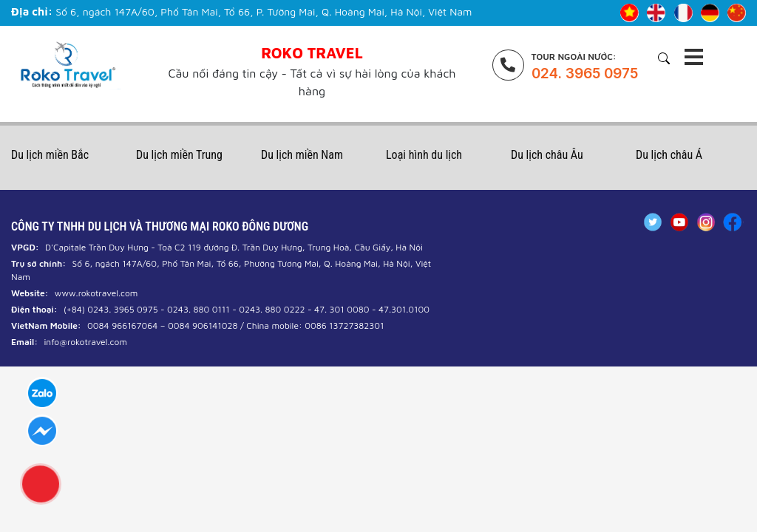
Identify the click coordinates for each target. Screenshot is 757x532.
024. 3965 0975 (585, 74)
